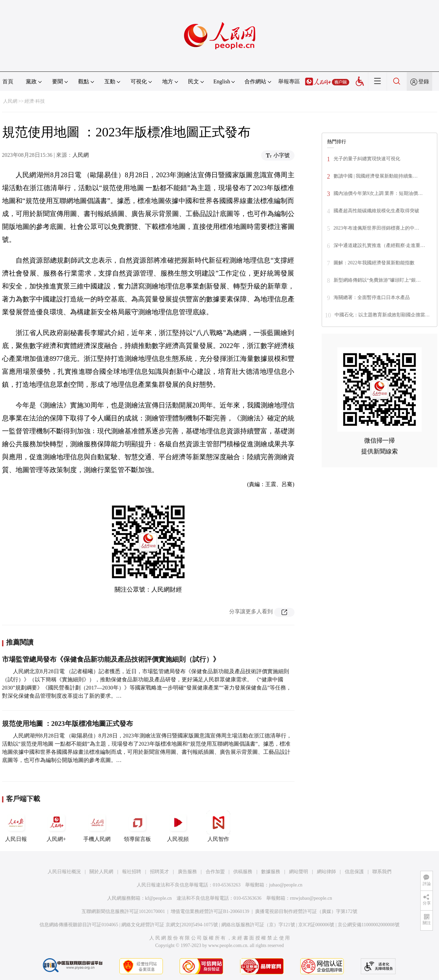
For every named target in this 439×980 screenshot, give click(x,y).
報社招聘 (132, 872)
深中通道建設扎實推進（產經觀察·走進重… (379, 245)
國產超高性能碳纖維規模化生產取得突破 (376, 211)
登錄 (424, 81)
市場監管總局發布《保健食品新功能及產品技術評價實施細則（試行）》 (111, 659)
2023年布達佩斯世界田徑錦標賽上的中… (376, 228)
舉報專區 (289, 81)
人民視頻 (178, 826)
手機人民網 (97, 826)
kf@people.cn (159, 898)
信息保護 (354, 872)
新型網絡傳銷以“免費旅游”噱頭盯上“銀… (377, 280)
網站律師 (326, 872)
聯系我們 (382, 872)
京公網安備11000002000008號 (368, 925)
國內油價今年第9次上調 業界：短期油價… (378, 193)
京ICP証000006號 (316, 925)
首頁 (8, 81)
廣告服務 (187, 872)
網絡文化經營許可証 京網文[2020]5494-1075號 (170, 925)
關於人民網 (101, 872)
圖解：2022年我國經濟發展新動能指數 (374, 263)
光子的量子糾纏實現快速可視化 (367, 159)
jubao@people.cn (286, 885)
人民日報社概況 (64, 872)
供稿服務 (243, 872)
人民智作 (218, 826)
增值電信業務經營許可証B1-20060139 (210, 911)
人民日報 (16, 826)
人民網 (10, 101)
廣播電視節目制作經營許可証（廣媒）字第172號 (306, 911)
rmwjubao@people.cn (311, 898)
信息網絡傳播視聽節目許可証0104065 (79, 925)
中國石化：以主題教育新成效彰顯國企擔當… (382, 315)
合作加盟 (215, 872)
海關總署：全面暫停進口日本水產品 (372, 297)
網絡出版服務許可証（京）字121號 (258, 925)
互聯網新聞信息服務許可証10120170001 (123, 911)
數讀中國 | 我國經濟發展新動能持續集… (376, 176)
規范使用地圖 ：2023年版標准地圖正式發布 (67, 724)
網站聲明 (299, 872)
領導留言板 (137, 826)
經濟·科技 (35, 101)
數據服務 (271, 872)
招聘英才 (159, 872)
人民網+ (56, 826)
